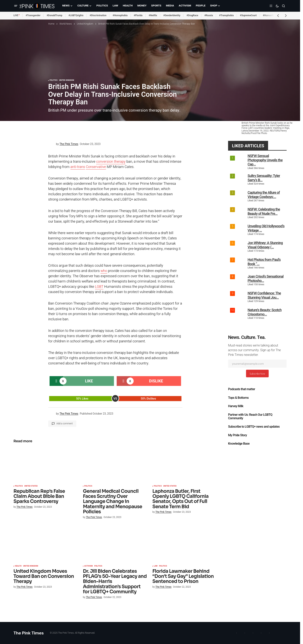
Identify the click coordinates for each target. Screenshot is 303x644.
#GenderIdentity (172, 15)
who (104, 271)
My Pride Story (237, 435)
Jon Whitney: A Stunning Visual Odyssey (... (265, 245)
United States (31, 486)
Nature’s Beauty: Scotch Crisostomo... (265, 312)
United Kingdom (85, 24)
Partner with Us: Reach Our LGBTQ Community (250, 417)
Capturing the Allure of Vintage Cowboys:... (264, 195)
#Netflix (153, 15)
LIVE (16, 15)
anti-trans (78, 167)
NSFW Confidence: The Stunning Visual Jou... (264, 295)
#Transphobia (226, 15)
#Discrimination (98, 15)
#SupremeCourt (248, 15)
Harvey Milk (236, 406)
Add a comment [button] (65, 424)
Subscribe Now (257, 374)
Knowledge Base (239, 444)
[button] (16, 6)
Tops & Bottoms (238, 398)
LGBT (99, 287)
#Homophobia (120, 15)
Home (51, 24)
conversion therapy (111, 162)
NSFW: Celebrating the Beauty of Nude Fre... (264, 211)
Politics (54, 80)
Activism (88, 566)
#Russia (209, 15)
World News (66, 24)
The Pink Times (29, 633)
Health (18, 566)
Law (156, 566)
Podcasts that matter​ (242, 389)
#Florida (138, 15)
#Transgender (33, 15)
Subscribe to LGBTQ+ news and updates (254, 427)
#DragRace (192, 15)
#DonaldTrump (54, 15)
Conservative (96, 167)
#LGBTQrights (76, 15)
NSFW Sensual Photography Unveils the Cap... (265, 160)
